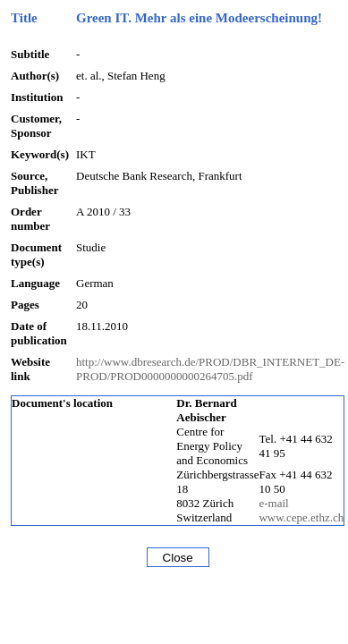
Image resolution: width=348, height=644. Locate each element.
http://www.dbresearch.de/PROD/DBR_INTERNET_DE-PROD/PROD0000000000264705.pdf (210, 369)
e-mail (273, 503)
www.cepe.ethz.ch (301, 517)
